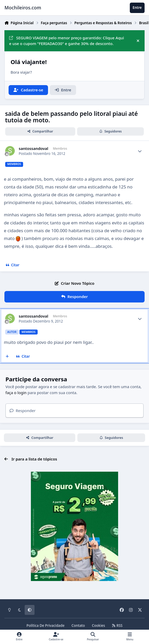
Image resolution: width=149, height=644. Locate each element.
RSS (117, 626)
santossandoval (33, 149)
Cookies (99, 626)
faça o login (16, 393)
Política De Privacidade (46, 626)
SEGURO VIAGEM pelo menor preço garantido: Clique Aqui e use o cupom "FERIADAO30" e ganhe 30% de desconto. (66, 41)
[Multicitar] (7, 357)
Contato (78, 626)
